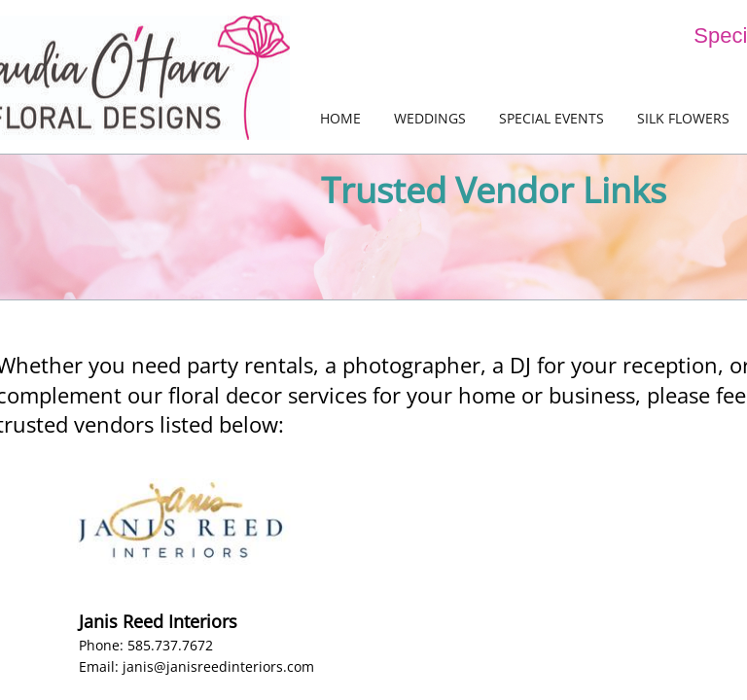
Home (340, 118)
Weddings (430, 118)
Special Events (551, 118)
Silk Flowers (683, 118)
